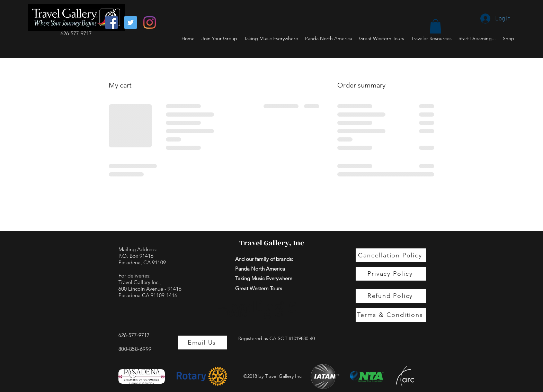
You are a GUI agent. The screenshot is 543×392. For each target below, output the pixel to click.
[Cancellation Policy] (391, 255)
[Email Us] (203, 343)
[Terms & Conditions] (391, 315)
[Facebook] (112, 22)
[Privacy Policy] (391, 274)
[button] (435, 26)
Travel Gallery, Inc (272, 243)
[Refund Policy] (391, 296)
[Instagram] (150, 22)
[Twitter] (131, 22)
